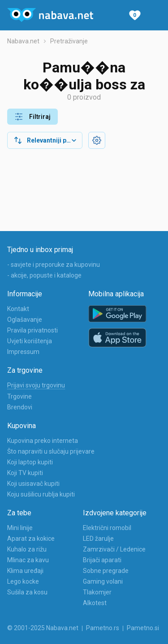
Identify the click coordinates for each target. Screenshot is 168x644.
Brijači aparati (102, 560)
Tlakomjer (97, 592)
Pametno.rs (103, 628)
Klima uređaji (25, 571)
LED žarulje (98, 539)
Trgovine (19, 396)
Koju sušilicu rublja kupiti (41, 494)
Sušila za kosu (27, 592)
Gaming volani (103, 581)
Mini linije (20, 528)
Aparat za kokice (31, 539)
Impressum (23, 352)
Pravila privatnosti (32, 330)
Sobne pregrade (106, 571)
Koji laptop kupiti (30, 462)
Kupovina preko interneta (43, 441)
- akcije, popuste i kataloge (44, 275)
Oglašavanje (25, 320)
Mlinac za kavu (28, 560)
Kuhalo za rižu (27, 549)
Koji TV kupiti (25, 473)
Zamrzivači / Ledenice (114, 549)
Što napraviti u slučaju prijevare (51, 451)
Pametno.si (143, 628)
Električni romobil (107, 528)
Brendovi (20, 407)
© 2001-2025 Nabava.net (43, 628)
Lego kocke (23, 581)
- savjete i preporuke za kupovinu (54, 265)
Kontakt (18, 309)
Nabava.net (23, 41)
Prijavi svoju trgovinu (36, 385)
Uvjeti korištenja (30, 341)
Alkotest (95, 603)
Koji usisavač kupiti (33, 484)
